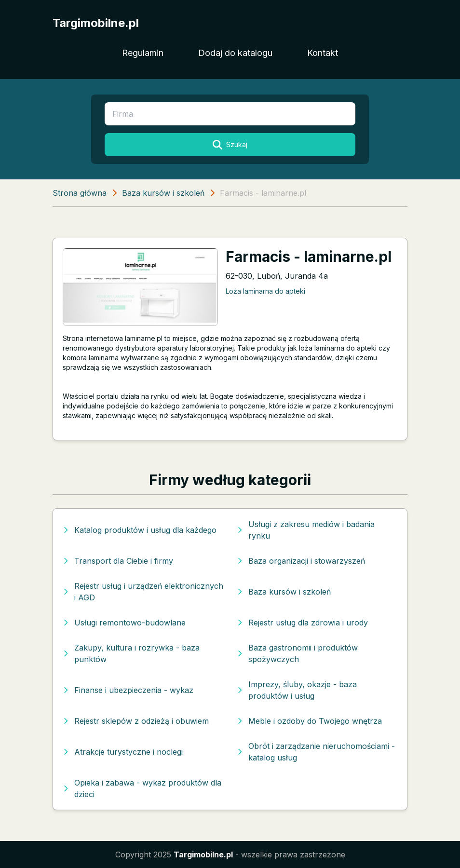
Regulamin (143, 53)
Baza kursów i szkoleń (163, 193)
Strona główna (80, 193)
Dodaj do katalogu (235, 53)
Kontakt (323, 53)
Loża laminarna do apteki (265, 291)
